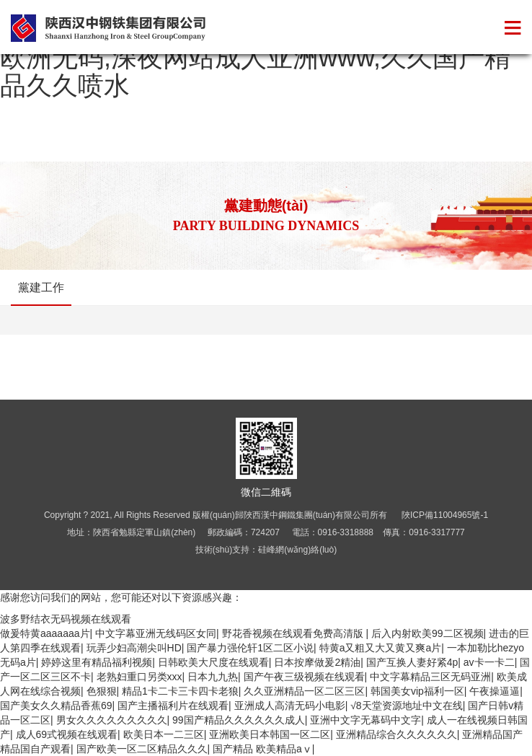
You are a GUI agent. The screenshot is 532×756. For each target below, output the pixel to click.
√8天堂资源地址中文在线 (406, 706)
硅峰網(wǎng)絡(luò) (297, 550)
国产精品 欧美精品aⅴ (262, 749)
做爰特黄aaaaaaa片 (45, 633)
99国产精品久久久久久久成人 (239, 720)
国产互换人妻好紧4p (412, 662)
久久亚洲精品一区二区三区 (304, 691)
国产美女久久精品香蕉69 (56, 706)
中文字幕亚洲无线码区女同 (156, 633)
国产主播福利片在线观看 (173, 706)
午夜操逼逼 (495, 691)
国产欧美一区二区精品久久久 (142, 749)
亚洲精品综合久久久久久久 (396, 734)
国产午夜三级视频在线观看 (304, 677)
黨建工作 (41, 287)
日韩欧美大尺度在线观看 (213, 662)
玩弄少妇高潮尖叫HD (134, 648)
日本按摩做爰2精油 (317, 662)
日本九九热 (213, 677)
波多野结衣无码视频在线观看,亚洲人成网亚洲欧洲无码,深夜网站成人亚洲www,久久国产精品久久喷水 (263, 57)
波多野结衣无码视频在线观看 (66, 619)
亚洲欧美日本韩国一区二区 (270, 734)
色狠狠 (102, 691)
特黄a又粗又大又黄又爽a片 (381, 648)
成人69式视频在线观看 (67, 734)
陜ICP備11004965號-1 (445, 515)
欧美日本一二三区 (164, 734)
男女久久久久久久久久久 (112, 720)
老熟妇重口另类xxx (139, 677)
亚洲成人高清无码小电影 (290, 706)
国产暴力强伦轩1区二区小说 (250, 648)
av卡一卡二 (489, 662)
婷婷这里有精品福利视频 (97, 662)
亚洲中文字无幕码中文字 (365, 720)
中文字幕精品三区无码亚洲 (430, 677)
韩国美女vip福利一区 (417, 691)
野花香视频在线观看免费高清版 (294, 633)
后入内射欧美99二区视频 (427, 633)
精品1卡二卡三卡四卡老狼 (180, 691)
